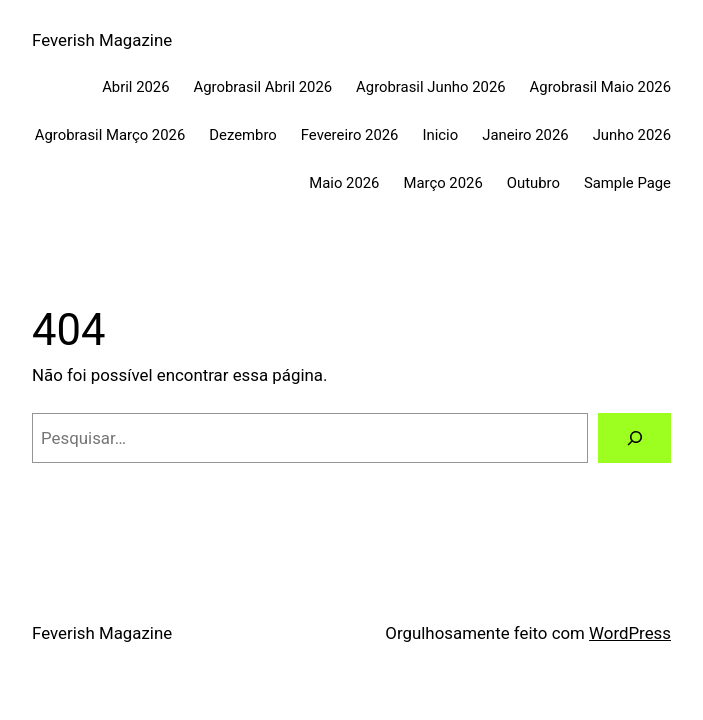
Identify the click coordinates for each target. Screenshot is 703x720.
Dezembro (243, 135)
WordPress (630, 633)
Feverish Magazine (102, 40)
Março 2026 (442, 183)
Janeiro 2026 (525, 135)
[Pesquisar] (634, 438)
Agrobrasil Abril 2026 (263, 87)
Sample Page (627, 183)
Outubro (533, 183)
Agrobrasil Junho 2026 (431, 87)
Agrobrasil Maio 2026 (600, 87)
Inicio (440, 135)
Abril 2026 (135, 87)
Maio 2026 (344, 183)
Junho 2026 (632, 135)
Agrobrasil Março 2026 (110, 135)
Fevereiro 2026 (350, 135)
